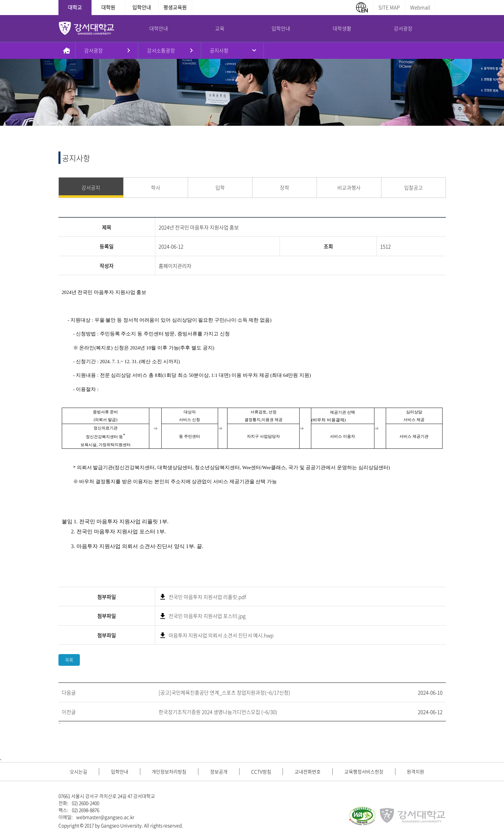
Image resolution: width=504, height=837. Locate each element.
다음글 (69, 693)
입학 (220, 188)
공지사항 (219, 50)
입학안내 (142, 7)
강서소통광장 (161, 50)
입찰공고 (413, 188)
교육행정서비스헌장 (364, 771)
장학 (285, 188)
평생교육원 (175, 7)
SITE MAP (389, 7)
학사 (156, 188)
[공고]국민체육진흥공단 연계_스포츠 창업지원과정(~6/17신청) (224, 693)
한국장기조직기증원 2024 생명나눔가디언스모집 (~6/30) (218, 712)
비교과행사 (349, 188)
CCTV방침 (261, 771)
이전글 (69, 712)
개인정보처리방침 (169, 771)
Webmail (420, 7)
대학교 (75, 7)
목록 (69, 660)
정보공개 (219, 771)
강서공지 (91, 188)
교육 (220, 28)
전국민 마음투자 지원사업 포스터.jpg (207, 616)
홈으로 (67, 50)
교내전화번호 (308, 771)
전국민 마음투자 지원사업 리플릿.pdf (207, 597)
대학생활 (342, 28)
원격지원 (415, 771)
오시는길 (78, 771)
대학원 (108, 7)
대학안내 (159, 28)
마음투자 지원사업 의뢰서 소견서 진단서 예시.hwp (221, 635)
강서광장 (403, 28)
